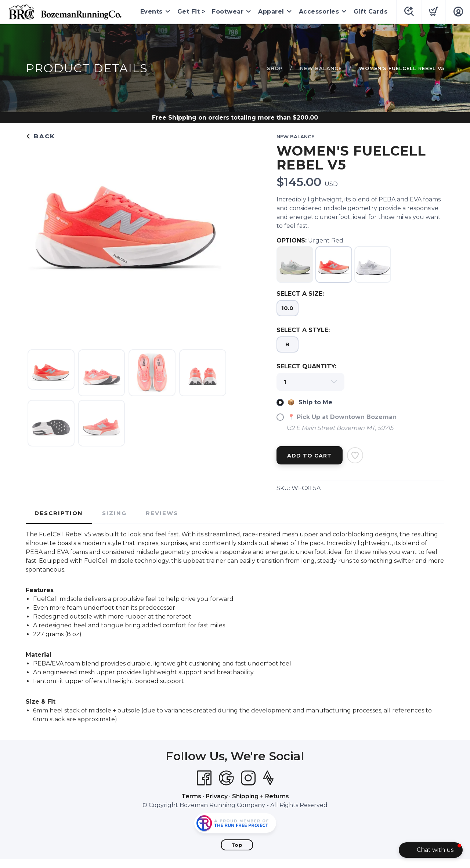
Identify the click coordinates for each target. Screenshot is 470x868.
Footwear (228, 12)
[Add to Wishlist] (355, 455)
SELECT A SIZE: (300, 294)
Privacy (217, 796)
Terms (191, 796)
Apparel (271, 12)
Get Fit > (191, 12)
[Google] (226, 778)
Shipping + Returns (261, 796)
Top (237, 845)
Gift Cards (370, 12)
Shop (275, 68)
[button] (431, 850)
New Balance (321, 68)
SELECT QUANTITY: (306, 366)
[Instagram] (248, 778)
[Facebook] (204, 778)
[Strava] (268, 778)
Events (151, 12)
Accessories (319, 12)
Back (40, 136)
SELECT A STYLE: (303, 330)
